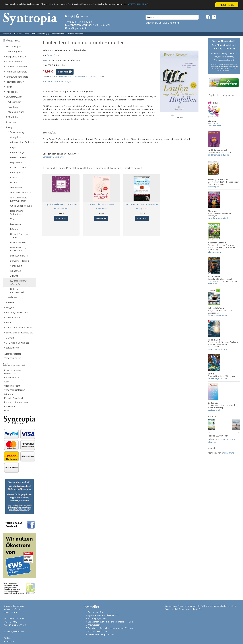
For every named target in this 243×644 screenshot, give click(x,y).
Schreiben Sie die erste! (54, 157)
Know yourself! (94, 625)
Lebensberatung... (57, 34)
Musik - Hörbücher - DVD (19, 327)
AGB (6, 382)
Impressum (10, 406)
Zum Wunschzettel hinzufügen (57, 81)
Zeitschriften (12, 348)
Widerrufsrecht (12, 386)
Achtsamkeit (14, 102)
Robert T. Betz (18, 167)
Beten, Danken (18, 157)
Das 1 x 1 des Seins (96, 612)
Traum (14, 219)
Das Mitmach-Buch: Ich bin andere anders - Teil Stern (111, 622)
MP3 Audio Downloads (17, 343)
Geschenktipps (13, 46)
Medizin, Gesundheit (16, 67)
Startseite (7, 34)
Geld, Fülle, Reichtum (21, 192)
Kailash (46, 60)
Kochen (12, 122)
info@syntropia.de (78, 28)
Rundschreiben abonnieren (18, 402)
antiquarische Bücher (17, 57)
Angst (13, 147)
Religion (10, 307)
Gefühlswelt (16, 187)
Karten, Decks (13, 317)
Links (7, 410)
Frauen (14, 182)
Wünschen (16, 271)
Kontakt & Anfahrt (14, 398)
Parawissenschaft (15, 82)
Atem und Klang (16, 112)
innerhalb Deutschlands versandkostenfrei (77, 76)
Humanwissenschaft (16, 72)
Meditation (14, 117)
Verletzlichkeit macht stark (101, 204)
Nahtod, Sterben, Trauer (19, 236)
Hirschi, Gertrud (61, 208)
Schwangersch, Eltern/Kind (18, 249)
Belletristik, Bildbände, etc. (19, 333)
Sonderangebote (14, 51)
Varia (8, 322)
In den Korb (65, 72)
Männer (14, 229)
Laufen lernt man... (76, 34)
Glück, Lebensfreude (21, 206)
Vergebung (16, 266)
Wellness (13, 297)
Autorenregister (13, 354)
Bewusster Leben (22, 34)
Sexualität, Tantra (19, 261)
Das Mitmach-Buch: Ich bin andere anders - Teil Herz (110, 628)
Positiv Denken (18, 242)
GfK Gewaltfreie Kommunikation (19, 199)
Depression (16, 162)
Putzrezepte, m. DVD (97, 619)
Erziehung (13, 107)
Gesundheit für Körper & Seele (101, 635)
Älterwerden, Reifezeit (22, 142)
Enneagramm (17, 172)
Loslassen (15, 224)
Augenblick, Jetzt (19, 152)
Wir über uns (11, 394)
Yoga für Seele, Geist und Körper (61, 204)
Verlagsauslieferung (15, 390)
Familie (14, 177)
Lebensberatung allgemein (18, 282)
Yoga (11, 127)
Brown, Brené (53, 55)
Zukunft (14, 276)
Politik (9, 87)
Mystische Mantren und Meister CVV (103, 615)
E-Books (10, 338)
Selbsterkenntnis (19, 256)
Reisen (11, 302)
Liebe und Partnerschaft (17, 291)
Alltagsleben (17, 137)
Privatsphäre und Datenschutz (13, 372)
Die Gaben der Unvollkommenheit (142, 204)
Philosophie (12, 92)
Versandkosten (12, 377)
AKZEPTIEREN (227, 5)
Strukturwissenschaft (17, 77)
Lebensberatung (39, 34)
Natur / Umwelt (14, 61)
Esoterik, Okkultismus (17, 312)
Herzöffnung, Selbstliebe (17, 212)
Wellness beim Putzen (97, 631)
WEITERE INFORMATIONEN (184, 5)
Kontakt (7, 638)
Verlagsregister (12, 358)
